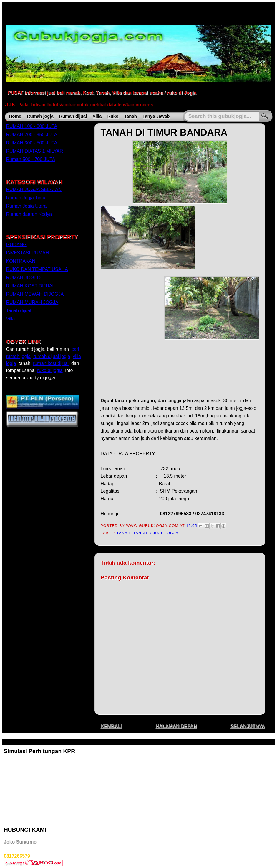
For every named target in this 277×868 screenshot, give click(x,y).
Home (15, 116)
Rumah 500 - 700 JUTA (31, 159)
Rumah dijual (73, 116)
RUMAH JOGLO (23, 278)
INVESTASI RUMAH (28, 253)
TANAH (124, 533)
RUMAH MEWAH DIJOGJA (35, 294)
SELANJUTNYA (248, 726)
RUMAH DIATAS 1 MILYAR (35, 151)
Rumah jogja (40, 116)
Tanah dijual (19, 311)
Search (265, 116)
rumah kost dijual (51, 363)
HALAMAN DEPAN (176, 726)
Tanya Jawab (156, 116)
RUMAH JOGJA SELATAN (34, 189)
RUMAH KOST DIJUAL (31, 286)
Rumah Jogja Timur (27, 198)
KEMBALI (111, 726)
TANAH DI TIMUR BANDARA (164, 132)
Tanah (131, 116)
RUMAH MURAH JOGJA (32, 302)
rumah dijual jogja (52, 356)
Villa (97, 116)
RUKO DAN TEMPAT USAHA (37, 269)
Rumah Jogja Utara (26, 206)
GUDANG (16, 245)
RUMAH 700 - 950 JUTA (32, 135)
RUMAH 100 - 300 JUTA (32, 126)
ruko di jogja (50, 370)
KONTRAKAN (21, 261)
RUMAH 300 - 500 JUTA (32, 143)
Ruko (113, 116)
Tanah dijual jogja (156, 533)
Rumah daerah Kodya (29, 214)
